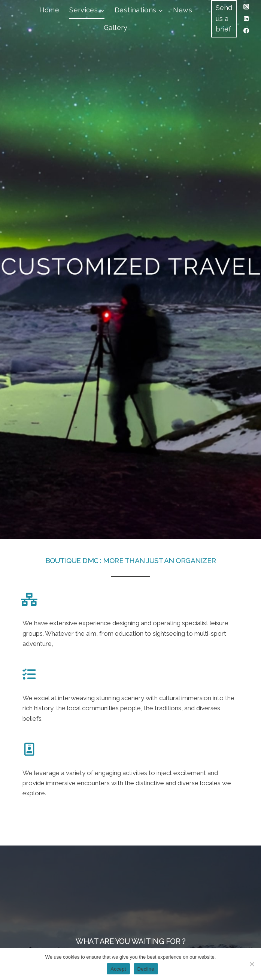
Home (49, 10)
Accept (118, 969)
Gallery (116, 28)
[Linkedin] (246, 19)
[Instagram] (246, 7)
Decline (146, 969)
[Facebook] (246, 31)
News (182, 10)
